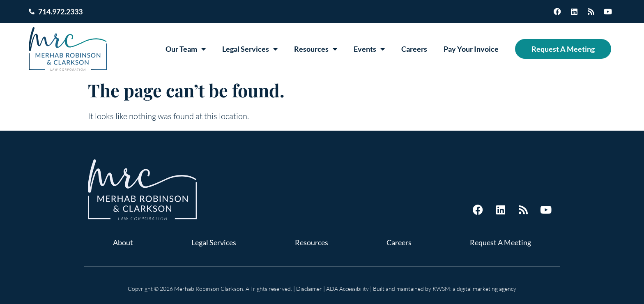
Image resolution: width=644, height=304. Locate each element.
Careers (414, 49)
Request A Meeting (563, 49)
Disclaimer (309, 289)
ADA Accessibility (347, 289)
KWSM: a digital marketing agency (474, 289)
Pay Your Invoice (471, 49)
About (123, 242)
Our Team (186, 49)
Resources (316, 49)
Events (369, 49)
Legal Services (250, 49)
